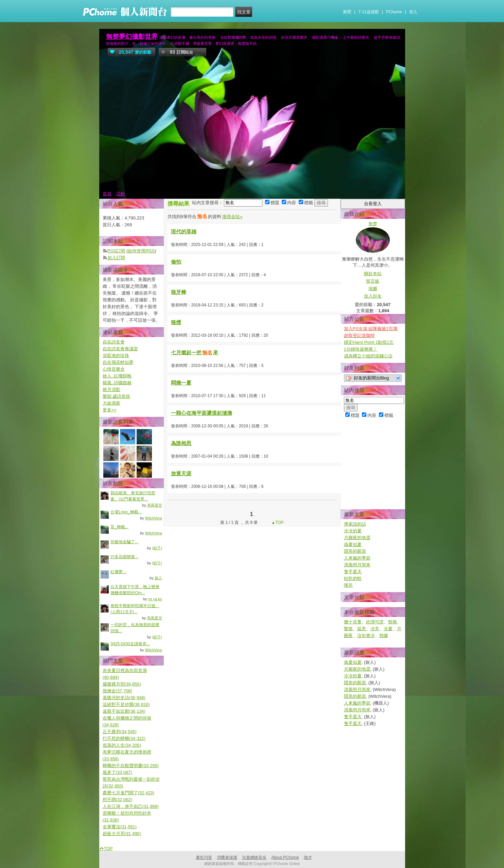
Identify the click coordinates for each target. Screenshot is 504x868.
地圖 (373, 289)
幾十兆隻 (353, 622)
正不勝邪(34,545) (120, 732)
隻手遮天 (353, 572)
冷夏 (388, 629)
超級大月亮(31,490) (122, 834)
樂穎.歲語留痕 (117, 396)
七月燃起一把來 (195, 352)
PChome (394, 12)
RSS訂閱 (116, 251)
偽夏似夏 (353, 544)
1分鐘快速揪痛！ (361, 349)
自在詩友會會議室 (120, 349)
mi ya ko (155, 599)
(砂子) (157, 548)
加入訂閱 (116, 258)
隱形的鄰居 (355, 551)
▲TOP (277, 522)
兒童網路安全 (254, 857)
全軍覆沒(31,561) (120, 827)
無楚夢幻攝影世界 (132, 37)
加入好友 (373, 296)
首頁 (107, 194)
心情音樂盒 (114, 369)
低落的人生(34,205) (122, 745)
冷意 (375, 629)
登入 (413, 12)
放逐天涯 (181, 473)
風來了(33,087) (117, 772)
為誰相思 (181, 443)
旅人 (158, 578)
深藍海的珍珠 (116, 356)
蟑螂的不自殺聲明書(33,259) (131, 766)
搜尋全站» (232, 217)
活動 (120, 194)
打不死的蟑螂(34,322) (124, 738)
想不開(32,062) (117, 800)
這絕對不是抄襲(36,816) (126, 704)
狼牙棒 (179, 292)
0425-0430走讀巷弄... (130, 644)
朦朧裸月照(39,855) (122, 684)
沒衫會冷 (366, 635)
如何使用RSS (141, 251)
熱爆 (384, 635)
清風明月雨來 (357, 565)
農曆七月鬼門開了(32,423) (128, 793)
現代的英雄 (184, 232)
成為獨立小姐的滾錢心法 (368, 356)
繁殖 (348, 629)
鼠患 (362, 629)
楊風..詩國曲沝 (117, 383)
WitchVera (154, 518)
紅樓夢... (118, 572)
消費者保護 (227, 857)
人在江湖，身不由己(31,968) (131, 806)
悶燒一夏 (181, 383)
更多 (110, 410)
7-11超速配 (369, 12)
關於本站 (373, 274)
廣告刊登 (204, 857)
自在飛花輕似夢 (118, 362)
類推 (393, 622)
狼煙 (176, 322)
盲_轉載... (119, 527)
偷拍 (176, 262)
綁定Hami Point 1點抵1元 (369, 342)
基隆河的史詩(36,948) (124, 698)
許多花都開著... (124, 557)
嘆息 (348, 585)
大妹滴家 (111, 403)
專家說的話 (355, 524)
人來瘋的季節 (357, 558)
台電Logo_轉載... (126, 512)
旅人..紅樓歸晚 (117, 376)
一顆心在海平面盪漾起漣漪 (202, 413)
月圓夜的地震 (357, 538)
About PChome (285, 857)
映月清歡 (111, 389)
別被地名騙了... (124, 542)
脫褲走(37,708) (117, 691)
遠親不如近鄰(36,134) (124, 711)
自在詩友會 (114, 342)
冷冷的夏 (353, 531)
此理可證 (375, 622)
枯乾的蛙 (353, 578)
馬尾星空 (155, 505)
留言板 (373, 281)
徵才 (308, 857)
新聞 (347, 12)
